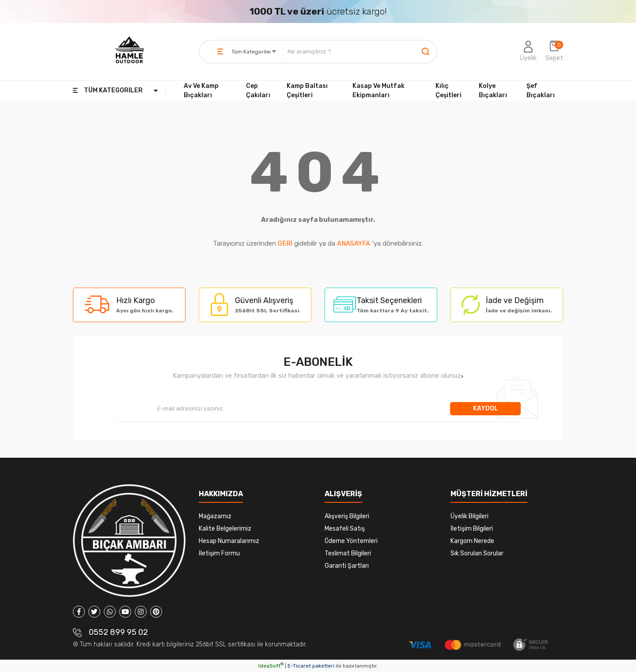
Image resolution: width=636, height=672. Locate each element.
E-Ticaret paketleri (311, 666)
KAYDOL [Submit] (486, 408)
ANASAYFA (354, 243)
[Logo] (129, 52)
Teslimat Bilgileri (348, 553)
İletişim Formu (219, 553)
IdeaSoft (271, 666)
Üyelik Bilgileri (469, 516)
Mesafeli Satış (345, 529)
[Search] (360, 52)
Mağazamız (215, 516)
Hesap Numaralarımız (229, 541)
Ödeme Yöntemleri (351, 541)
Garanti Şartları (347, 566)
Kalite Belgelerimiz (225, 529)
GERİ (285, 243)
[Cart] (554, 52)
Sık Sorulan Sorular (477, 553)
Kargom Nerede (472, 541)
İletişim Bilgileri (472, 529)
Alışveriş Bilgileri (347, 516)
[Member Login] (528, 52)
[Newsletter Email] (283, 409)
